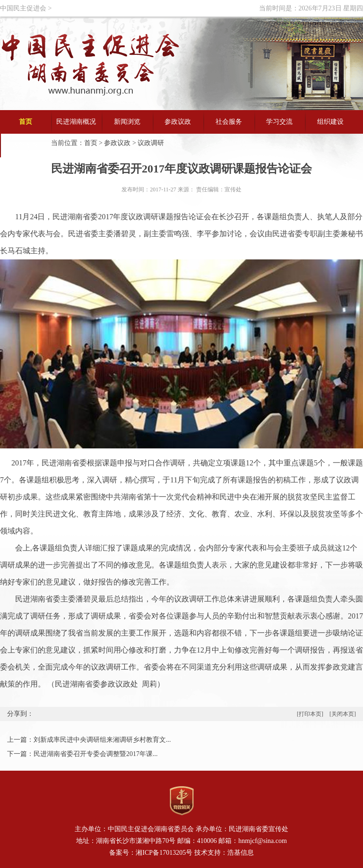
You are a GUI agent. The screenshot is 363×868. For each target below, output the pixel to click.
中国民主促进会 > (26, 8)
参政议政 (178, 122)
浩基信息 (241, 853)
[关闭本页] (343, 714)
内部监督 (26, 145)
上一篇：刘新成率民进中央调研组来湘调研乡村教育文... (89, 740)
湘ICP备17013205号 (164, 853)
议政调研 (151, 143)
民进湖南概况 (76, 122)
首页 (26, 122)
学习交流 (279, 122)
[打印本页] (311, 714)
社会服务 (229, 122)
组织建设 (330, 122)
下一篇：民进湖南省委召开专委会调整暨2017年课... (82, 754)
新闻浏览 (127, 122)
